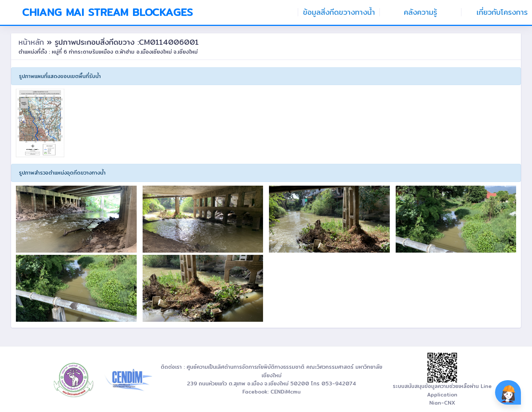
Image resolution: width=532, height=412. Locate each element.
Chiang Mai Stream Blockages (108, 12)
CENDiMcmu (286, 392)
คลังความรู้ (420, 12)
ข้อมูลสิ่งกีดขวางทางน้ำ (339, 12)
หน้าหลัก (33, 42)
